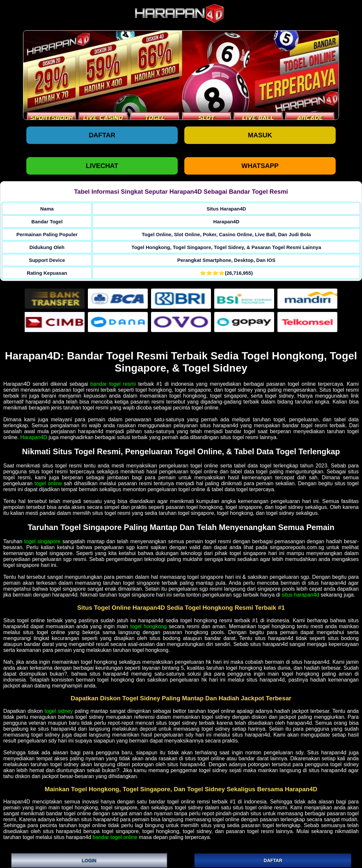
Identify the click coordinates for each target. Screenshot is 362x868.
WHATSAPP (260, 166)
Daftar (102, 135)
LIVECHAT (102, 166)
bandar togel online (115, 837)
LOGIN (89, 860)
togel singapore (42, 541)
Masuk (260, 135)
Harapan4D (34, 437)
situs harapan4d (300, 595)
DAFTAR (273, 860)
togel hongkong (148, 626)
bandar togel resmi (113, 384)
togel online (48, 483)
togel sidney (59, 711)
